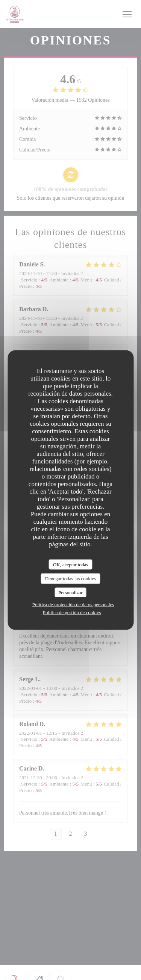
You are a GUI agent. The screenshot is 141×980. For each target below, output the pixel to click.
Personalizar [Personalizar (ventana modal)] (70, 592)
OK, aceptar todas (71, 564)
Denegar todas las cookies (70, 579)
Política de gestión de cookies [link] (72, 612)
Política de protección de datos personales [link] (73, 605)
